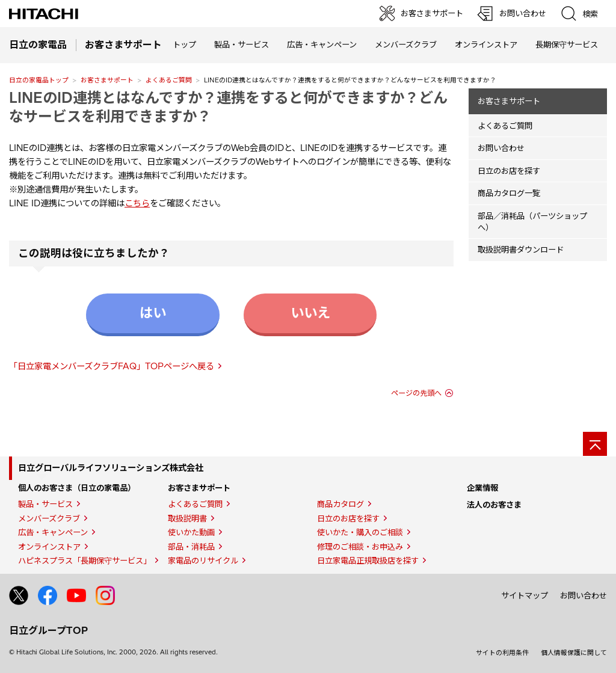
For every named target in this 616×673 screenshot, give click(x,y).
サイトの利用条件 (502, 653)
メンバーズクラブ (406, 45)
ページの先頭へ (416, 393)
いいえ (310, 313)
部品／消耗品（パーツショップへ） (532, 222)
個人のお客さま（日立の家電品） (77, 488)
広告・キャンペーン (53, 532)
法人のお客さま (494, 505)
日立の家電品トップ (39, 80)
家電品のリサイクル (203, 561)
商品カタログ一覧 (509, 193)
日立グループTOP (48, 630)
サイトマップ (525, 595)
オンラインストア (486, 45)
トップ (184, 45)
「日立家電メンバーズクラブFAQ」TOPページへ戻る (112, 366)
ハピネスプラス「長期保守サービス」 (85, 561)
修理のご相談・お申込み (360, 547)
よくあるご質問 (169, 80)
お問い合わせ (501, 148)
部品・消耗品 (191, 547)
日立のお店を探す (509, 171)
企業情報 (482, 488)
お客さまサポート (107, 80)
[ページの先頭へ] (595, 444)
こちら (137, 203)
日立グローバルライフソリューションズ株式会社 (111, 468)
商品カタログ (340, 504)
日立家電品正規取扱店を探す (368, 561)
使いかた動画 (191, 532)
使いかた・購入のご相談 (360, 532)
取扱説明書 (187, 518)
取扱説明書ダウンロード (521, 250)
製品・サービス (45, 504)
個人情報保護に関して (574, 653)
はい (153, 313)
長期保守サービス (567, 45)
